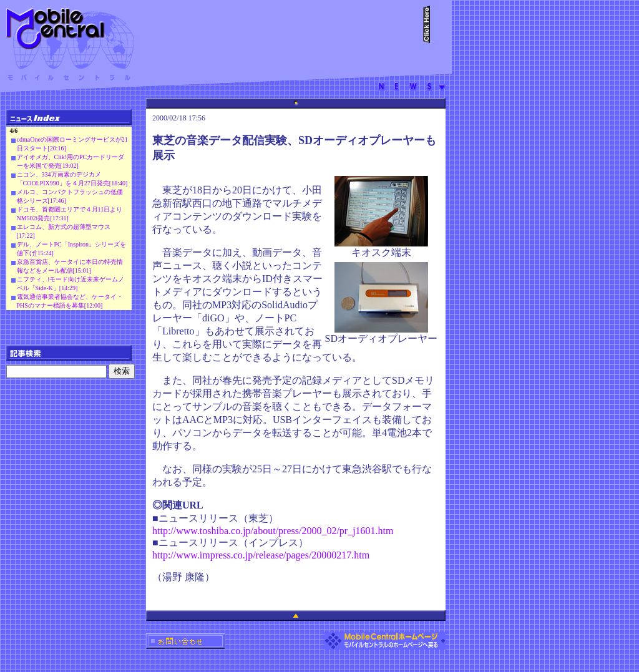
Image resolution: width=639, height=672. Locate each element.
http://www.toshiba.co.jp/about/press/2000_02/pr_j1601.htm (273, 531)
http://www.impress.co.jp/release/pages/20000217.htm (261, 555)
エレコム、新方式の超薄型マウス (64, 227)
